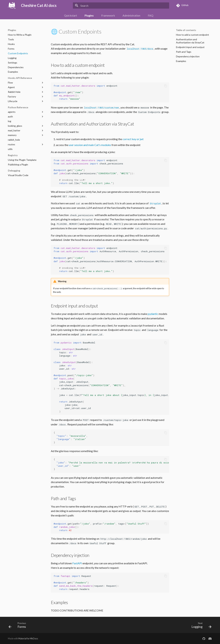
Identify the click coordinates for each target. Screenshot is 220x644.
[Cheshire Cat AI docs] (12, 6)
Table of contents (186, 30)
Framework (108, 15)
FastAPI (77, 563)
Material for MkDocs (28, 638)
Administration (131, 15)
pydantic (153, 314)
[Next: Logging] (200, 626)
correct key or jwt (133, 139)
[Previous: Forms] (18, 626)
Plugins (89, 15)
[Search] (121, 6)
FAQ (151, 15)
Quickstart (71, 15)
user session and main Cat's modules (90, 145)
